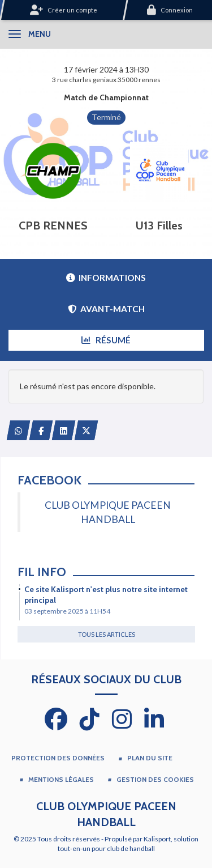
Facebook (49, 480)
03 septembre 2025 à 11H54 (67, 611)
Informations (106, 278)
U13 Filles (159, 225)
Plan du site (150, 758)
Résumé (106, 340)
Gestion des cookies (155, 779)
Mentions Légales (61, 779)
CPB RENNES (53, 225)
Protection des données (58, 758)
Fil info (42, 572)
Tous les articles (107, 634)
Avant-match (106, 309)
